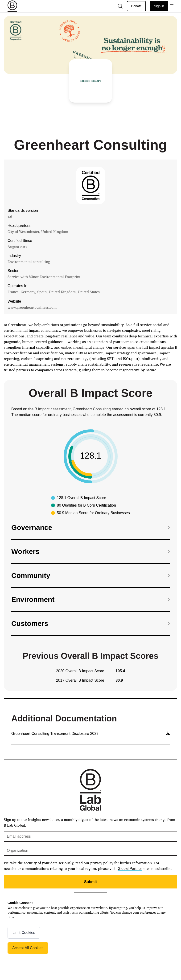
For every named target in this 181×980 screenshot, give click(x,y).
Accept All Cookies (28, 948)
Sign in (159, 6)
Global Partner (130, 869)
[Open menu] (172, 6)
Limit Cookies (24, 933)
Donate (136, 6)
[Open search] (120, 6)
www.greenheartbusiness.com (32, 307)
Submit (90, 882)
